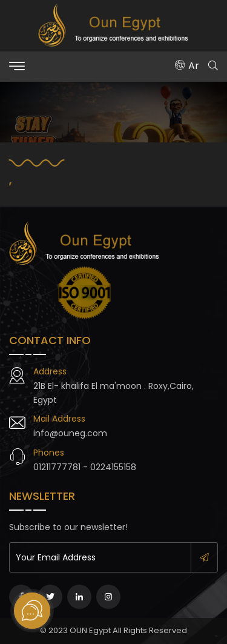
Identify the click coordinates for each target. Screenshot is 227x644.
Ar (187, 66)
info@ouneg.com (70, 433)
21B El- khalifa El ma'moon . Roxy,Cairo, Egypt (113, 393)
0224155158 (113, 467)
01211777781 (57, 467)
